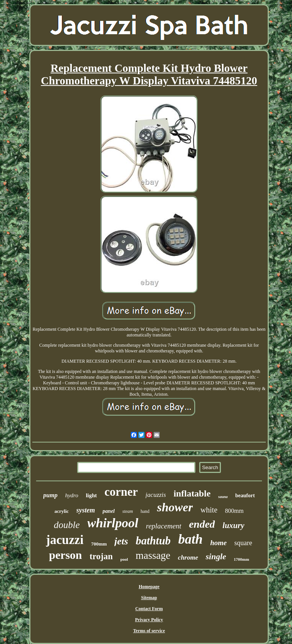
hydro (71, 495)
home (218, 543)
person (66, 555)
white (209, 510)
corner (121, 492)
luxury (233, 525)
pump (50, 495)
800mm (234, 511)
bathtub (153, 541)
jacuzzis (156, 495)
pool (124, 559)
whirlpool (113, 523)
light (91, 495)
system (86, 510)
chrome (188, 558)
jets (121, 541)
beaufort (245, 496)
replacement (164, 526)
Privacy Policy (149, 620)
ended (202, 524)
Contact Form (149, 609)
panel (109, 511)
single (216, 556)
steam (128, 511)
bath (190, 539)
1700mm (241, 559)
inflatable (192, 493)
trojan (101, 556)
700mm (99, 544)
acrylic (62, 511)
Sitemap (149, 598)
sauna (223, 497)
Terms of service (149, 631)
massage (153, 555)
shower (175, 507)
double (67, 525)
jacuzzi (65, 540)
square (243, 543)
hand (145, 511)
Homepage (149, 587)
